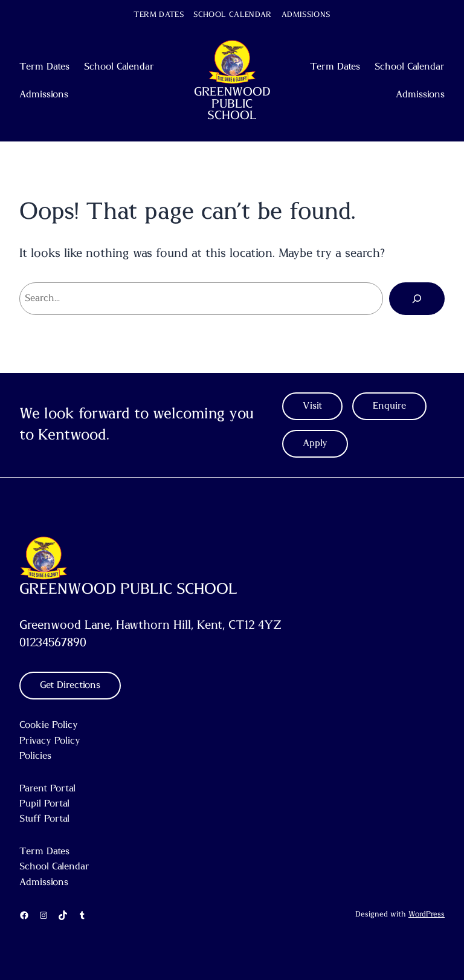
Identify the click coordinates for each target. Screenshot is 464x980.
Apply (315, 443)
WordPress (427, 914)
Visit (312, 406)
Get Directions (70, 685)
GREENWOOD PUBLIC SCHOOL (232, 104)
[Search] (417, 299)
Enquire (389, 406)
